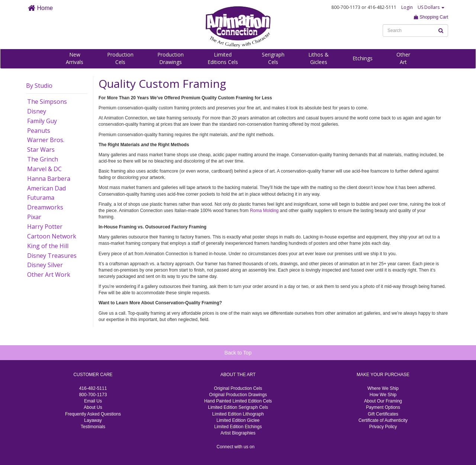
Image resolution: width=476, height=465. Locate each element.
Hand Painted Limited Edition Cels (238, 401)
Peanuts (39, 131)
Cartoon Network (52, 236)
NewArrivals (75, 58)
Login (407, 7)
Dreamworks (45, 207)
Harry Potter (45, 227)
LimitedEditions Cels (223, 58)
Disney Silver (45, 265)
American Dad (46, 188)
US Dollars (431, 7)
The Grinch (43, 159)
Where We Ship (383, 388)
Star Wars (41, 150)
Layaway (93, 420)
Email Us (93, 401)
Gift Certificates (383, 414)
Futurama (41, 198)
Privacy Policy (383, 427)
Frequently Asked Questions (93, 414)
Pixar (34, 217)
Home (40, 8)
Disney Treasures (52, 256)
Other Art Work (49, 275)
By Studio (39, 86)
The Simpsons (47, 102)
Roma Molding (264, 211)
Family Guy (42, 121)
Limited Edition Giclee (238, 420)
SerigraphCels (273, 58)
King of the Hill (48, 246)
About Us (93, 407)
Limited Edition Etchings (238, 427)
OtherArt (403, 58)
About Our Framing (383, 401)
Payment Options (383, 407)
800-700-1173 (93, 395)
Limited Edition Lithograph (238, 414)
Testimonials (93, 427)
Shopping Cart (431, 17)
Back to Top (238, 353)
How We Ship (383, 395)
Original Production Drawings (238, 395)
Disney (37, 111)
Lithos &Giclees (319, 58)
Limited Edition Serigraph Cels (238, 407)
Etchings (363, 58)
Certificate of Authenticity (383, 420)
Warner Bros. (46, 140)
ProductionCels (120, 58)
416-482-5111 (93, 388)
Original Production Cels (238, 388)
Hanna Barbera (49, 179)
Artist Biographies (238, 433)
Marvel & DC (44, 169)
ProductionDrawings (171, 58)
